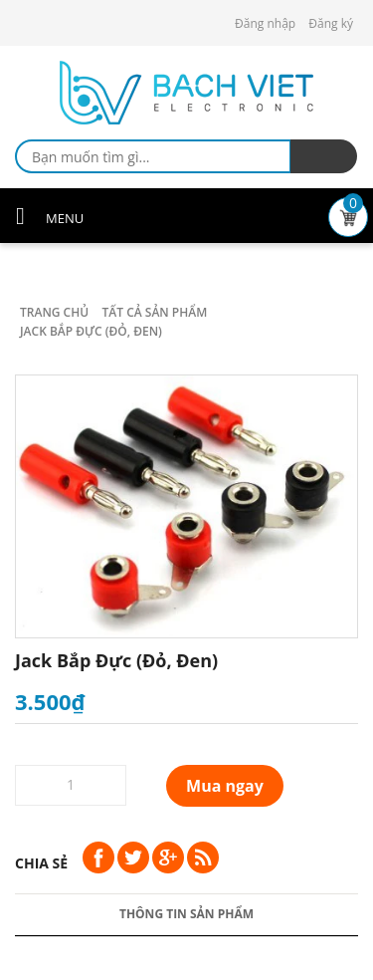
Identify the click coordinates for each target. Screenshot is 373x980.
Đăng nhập (265, 23)
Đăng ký (331, 23)
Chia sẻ (41, 863)
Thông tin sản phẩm (186, 914)
